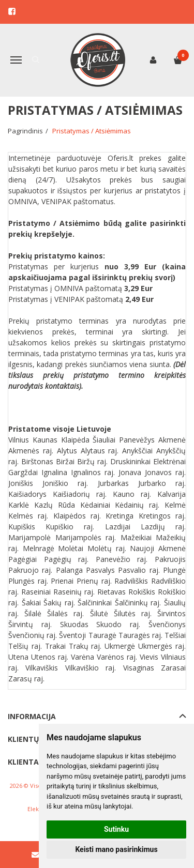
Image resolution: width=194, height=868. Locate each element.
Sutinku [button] (116, 829)
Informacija (32, 716)
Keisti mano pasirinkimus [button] (116, 849)
